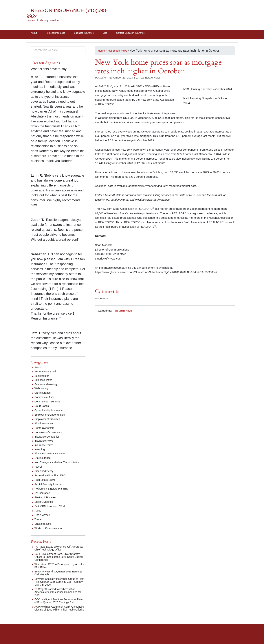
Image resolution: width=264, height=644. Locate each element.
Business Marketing (47, 386)
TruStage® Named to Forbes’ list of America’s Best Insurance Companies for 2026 (59, 596)
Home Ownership (46, 429)
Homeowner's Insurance (50, 433)
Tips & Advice (43, 519)
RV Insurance (43, 497)
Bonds (39, 369)
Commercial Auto (46, 398)
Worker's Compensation (50, 532)
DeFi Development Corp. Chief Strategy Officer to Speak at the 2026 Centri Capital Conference (59, 561)
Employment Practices (49, 420)
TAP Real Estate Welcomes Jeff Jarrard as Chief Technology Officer (57, 552)
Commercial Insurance (49, 403)
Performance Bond (47, 373)
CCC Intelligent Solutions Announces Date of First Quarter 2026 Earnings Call (58, 606)
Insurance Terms (45, 446)
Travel (38, 523)
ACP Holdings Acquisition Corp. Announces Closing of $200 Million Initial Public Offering (57, 617)
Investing (40, 451)
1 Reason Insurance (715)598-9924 (59, 13)
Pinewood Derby (45, 475)
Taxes (38, 515)
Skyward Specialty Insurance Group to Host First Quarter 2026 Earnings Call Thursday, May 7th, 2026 (59, 586)
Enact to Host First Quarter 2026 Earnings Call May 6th (56, 577)
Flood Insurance (45, 425)
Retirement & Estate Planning (54, 493)
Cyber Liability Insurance (51, 411)
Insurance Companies (49, 438)
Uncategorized (44, 528)
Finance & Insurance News (52, 455)
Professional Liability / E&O (52, 480)
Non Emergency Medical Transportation (50, 465)
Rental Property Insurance (52, 488)
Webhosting (42, 390)
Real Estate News (124, 312)
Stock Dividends (45, 506)
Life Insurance (44, 459)
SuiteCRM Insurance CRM (52, 510)
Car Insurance (44, 394)
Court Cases (43, 407)
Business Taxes (45, 381)
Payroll (39, 471)
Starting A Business (47, 502)
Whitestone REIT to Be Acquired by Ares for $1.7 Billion (57, 570)
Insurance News (45, 442)
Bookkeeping (43, 377)
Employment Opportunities (52, 416)
